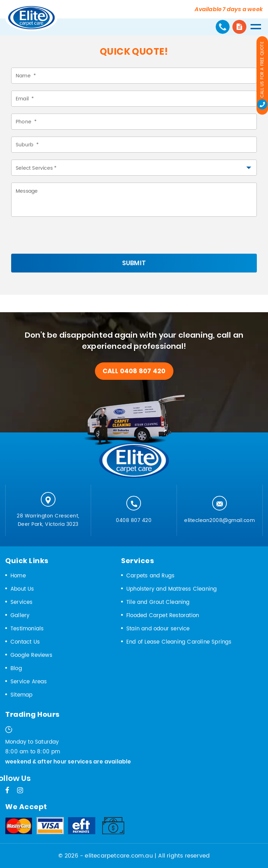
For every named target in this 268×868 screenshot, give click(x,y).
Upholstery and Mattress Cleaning (172, 589)
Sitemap (21, 695)
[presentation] (64, 240)
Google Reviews (31, 655)
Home (18, 576)
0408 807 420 (134, 520)
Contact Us (25, 642)
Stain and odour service (158, 629)
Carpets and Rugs (150, 576)
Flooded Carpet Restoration (163, 616)
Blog (16, 669)
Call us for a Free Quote (262, 75)
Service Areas (29, 682)
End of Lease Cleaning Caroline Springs (179, 642)
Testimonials (27, 629)
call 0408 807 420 (134, 371)
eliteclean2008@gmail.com (219, 520)
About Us (22, 589)
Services (22, 602)
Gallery (20, 616)
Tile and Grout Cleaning (158, 602)
